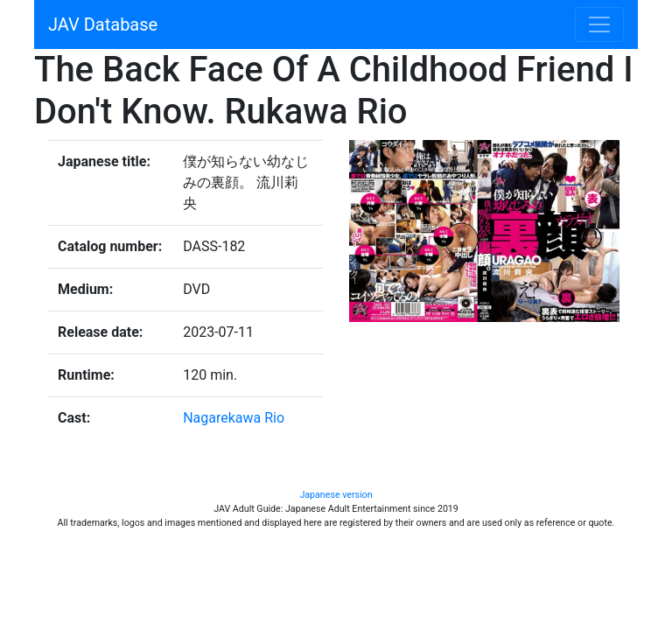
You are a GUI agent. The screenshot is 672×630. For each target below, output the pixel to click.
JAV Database (103, 24)
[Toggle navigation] (599, 24)
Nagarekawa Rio (234, 418)
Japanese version (336, 495)
